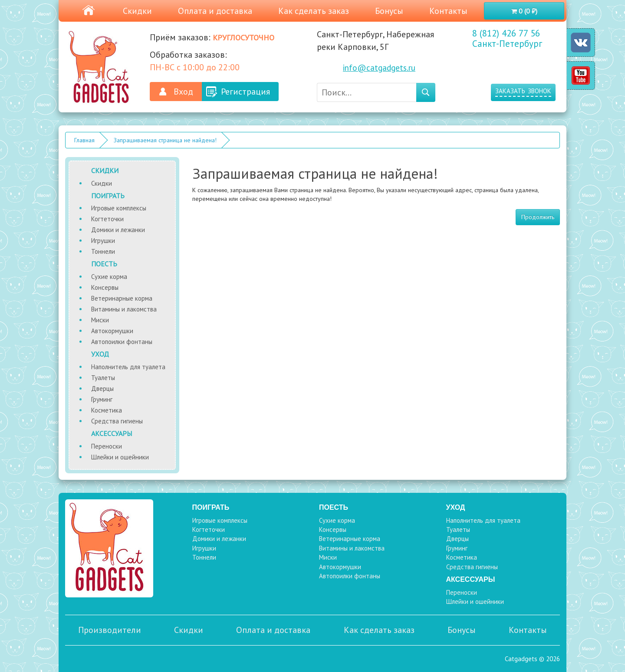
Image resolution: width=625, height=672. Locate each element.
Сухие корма (109, 277)
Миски (100, 320)
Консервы (105, 287)
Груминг (102, 399)
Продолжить (538, 217)
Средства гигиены (117, 421)
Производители (110, 630)
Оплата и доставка (215, 11)
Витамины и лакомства (124, 309)
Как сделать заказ (314, 11)
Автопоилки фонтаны (122, 342)
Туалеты (103, 378)
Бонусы (389, 11)
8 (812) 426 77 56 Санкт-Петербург (507, 39)
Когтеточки (107, 219)
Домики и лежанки (118, 230)
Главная (84, 140)
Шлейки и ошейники (120, 457)
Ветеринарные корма (122, 298)
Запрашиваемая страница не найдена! (165, 140)
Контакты (448, 11)
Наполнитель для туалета (128, 367)
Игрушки (103, 241)
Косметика (107, 410)
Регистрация (245, 92)
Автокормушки (112, 331)
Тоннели (103, 251)
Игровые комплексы (119, 208)
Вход (183, 92)
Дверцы (102, 388)
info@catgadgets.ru (379, 68)
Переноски (107, 446)
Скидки (137, 11)
